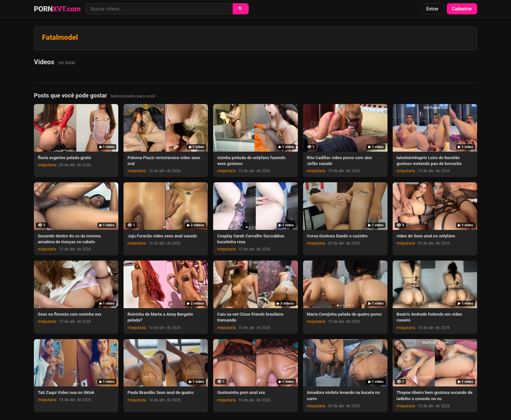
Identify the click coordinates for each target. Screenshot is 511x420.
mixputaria (47, 165)
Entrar (432, 9)
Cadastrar (462, 9)
